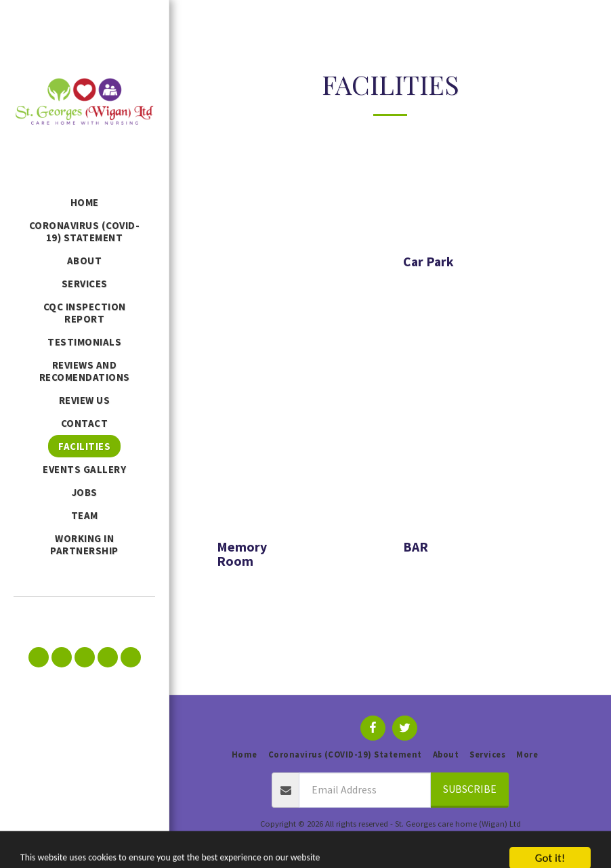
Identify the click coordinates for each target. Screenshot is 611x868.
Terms (364, 839)
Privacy (406, 839)
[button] (39, 657)
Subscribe (470, 789)
